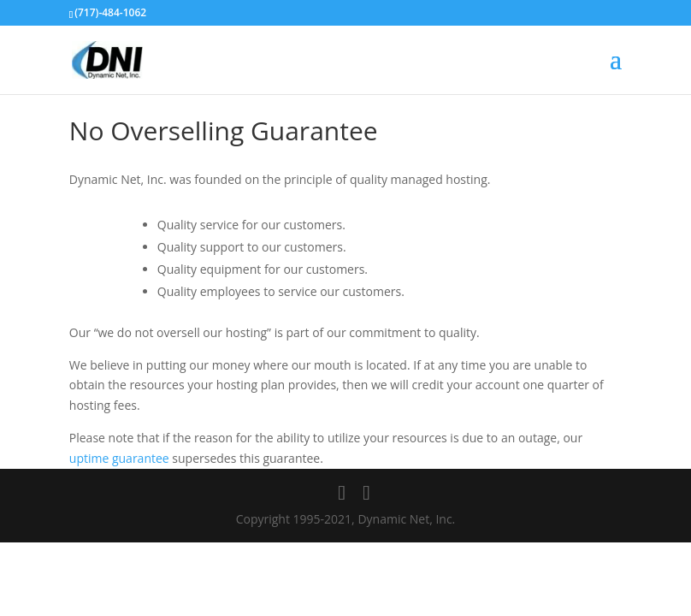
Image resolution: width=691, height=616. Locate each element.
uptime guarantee (119, 458)
